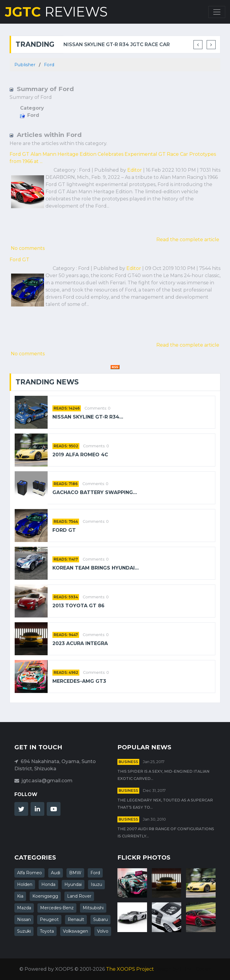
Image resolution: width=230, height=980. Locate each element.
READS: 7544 (66, 521)
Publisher (25, 65)
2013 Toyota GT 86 (78, 606)
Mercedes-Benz (57, 908)
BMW (75, 873)
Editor (135, 170)
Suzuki (24, 931)
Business (128, 762)
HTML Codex (195, 969)
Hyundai (73, 884)
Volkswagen (75, 931)
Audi (56, 873)
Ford (49, 65)
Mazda (24, 908)
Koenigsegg (45, 896)
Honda (48, 884)
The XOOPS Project (130, 969)
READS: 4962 (66, 672)
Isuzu (96, 884)
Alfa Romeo (29, 873)
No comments (28, 248)
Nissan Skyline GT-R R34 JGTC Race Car (117, 44)
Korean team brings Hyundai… (96, 568)
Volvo (103, 931)
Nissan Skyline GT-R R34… (88, 417)
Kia (20, 896)
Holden (25, 884)
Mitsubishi (93, 908)
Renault (76, 919)
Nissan (24, 919)
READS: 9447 (66, 635)
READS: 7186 (66, 484)
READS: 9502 (66, 446)
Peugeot (49, 919)
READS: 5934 (66, 597)
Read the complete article (188, 240)
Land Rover (79, 896)
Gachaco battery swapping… (95, 492)
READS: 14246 (67, 408)
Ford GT (19, 260)
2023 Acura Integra (80, 643)
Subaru (100, 919)
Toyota (47, 931)
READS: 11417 (66, 559)
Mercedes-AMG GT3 (79, 681)
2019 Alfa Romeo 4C (80, 455)
